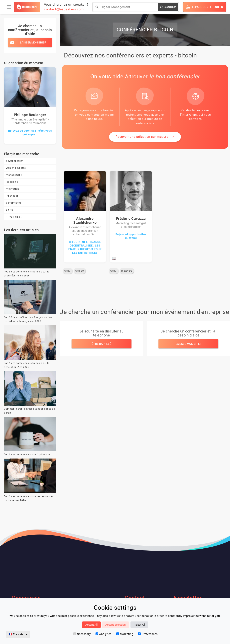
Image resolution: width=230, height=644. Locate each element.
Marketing (125, 634)
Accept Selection (115, 625)
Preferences (148, 634)
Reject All (139, 625)
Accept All (91, 625)
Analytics (104, 634)
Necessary (82, 634)
